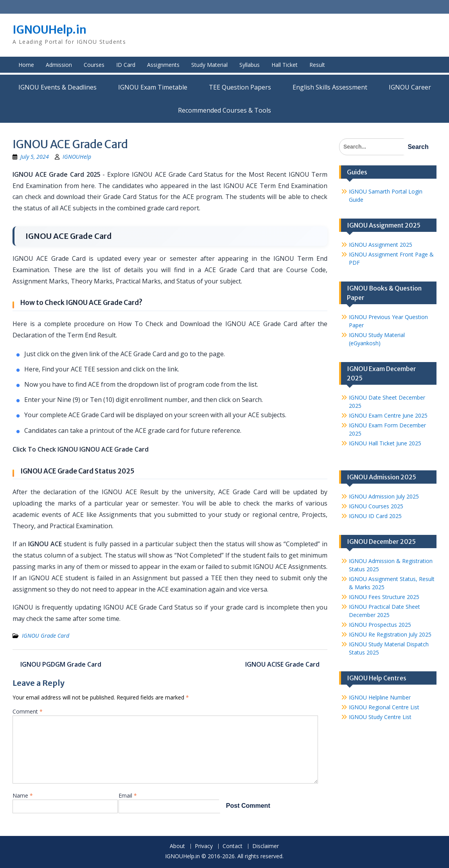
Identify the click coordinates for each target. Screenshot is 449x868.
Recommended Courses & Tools (224, 110)
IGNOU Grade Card (46, 636)
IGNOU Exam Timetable (153, 87)
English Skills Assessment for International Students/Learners (330, 87)
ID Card (126, 65)
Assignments (163, 65)
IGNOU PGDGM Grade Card (61, 664)
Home (26, 65)
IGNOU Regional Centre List (384, 707)
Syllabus (250, 65)
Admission (59, 65)
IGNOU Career (410, 87)
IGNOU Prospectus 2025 (380, 625)
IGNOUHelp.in (49, 30)
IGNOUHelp (77, 157)
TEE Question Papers (240, 87)
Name (23, 795)
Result (317, 65)
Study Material (209, 65)
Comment (28, 711)
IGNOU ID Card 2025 (375, 516)
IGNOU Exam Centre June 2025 (388, 415)
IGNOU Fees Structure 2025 (384, 597)
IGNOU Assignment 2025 (381, 245)
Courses (94, 65)
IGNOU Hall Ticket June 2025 (385, 443)
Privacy (204, 846)
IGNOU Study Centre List (380, 717)
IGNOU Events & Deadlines (57, 87)
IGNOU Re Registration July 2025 (390, 634)
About (177, 846)
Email (128, 795)
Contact (233, 846)
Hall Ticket (285, 65)
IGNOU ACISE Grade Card (282, 664)
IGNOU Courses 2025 (376, 506)
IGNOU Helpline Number (380, 697)
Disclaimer (266, 846)
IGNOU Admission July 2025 (384, 496)
